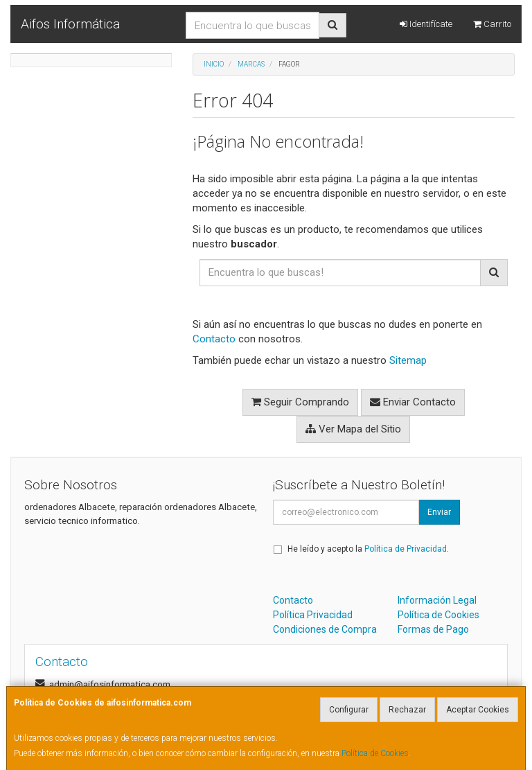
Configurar (349, 710)
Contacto (214, 339)
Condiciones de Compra (325, 629)
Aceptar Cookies (478, 710)
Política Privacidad (313, 615)
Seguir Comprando (300, 402)
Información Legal (437, 600)
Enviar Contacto (413, 402)
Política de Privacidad (406, 549)
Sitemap (408, 360)
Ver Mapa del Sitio (353, 429)
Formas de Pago (433, 629)
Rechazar (407, 710)
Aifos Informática (70, 24)
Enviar (439, 512)
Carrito (492, 24)
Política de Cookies (375, 753)
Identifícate (426, 24)
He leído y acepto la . (368, 549)
